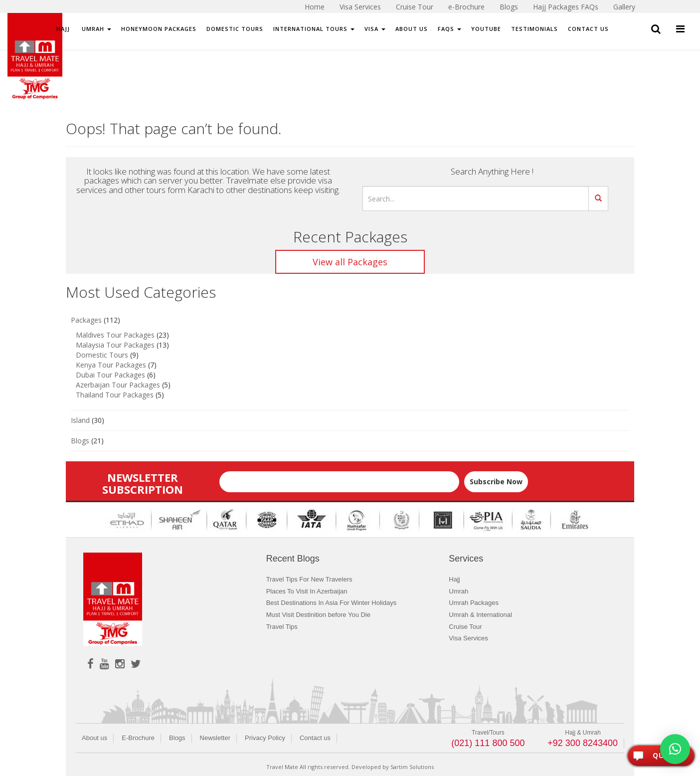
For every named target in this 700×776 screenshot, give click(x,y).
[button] (675, 749)
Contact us (315, 738)
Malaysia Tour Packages (115, 345)
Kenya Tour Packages (111, 365)
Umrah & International (480, 615)
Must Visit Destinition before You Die (318, 615)
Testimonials (534, 29)
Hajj (63, 29)
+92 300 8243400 (583, 743)
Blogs (80, 441)
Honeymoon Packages (159, 29)
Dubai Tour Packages (110, 375)
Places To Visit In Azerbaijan (307, 591)
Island (80, 420)
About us (94, 738)
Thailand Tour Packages (115, 395)
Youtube (486, 29)
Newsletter (215, 738)
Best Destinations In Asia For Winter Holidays (332, 603)
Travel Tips (282, 627)
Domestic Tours (235, 29)
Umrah (95, 29)
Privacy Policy (265, 738)
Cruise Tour (465, 627)
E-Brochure (138, 738)
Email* (340, 477)
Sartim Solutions (412, 767)
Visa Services (468, 638)
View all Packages (350, 262)
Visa (375, 29)
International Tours (314, 29)
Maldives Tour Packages (115, 335)
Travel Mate (282, 767)
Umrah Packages (474, 603)
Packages (86, 320)
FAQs (449, 29)
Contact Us (588, 29)
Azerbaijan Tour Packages (118, 385)
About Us (412, 29)
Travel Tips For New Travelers (309, 579)
